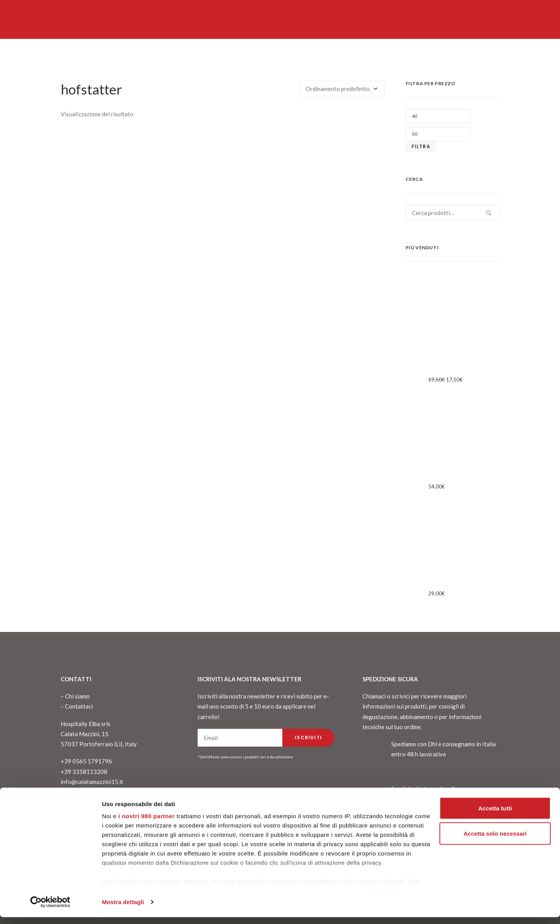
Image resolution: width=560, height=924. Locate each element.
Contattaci (79, 706)
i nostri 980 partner (146, 823)
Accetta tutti (495, 815)
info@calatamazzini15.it (92, 782)
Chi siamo (77, 696)
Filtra (421, 146)
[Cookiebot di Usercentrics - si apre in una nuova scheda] (50, 909)
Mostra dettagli (123, 909)
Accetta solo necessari (495, 841)
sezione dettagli (381, 888)
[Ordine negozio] (342, 89)
